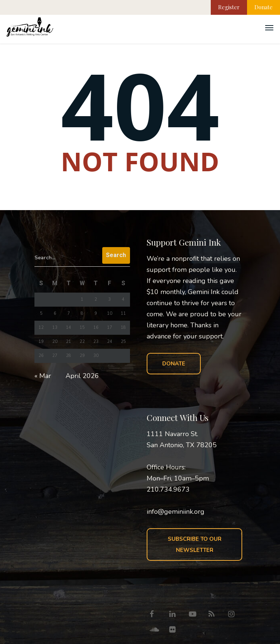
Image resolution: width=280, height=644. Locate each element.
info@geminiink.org (176, 512)
